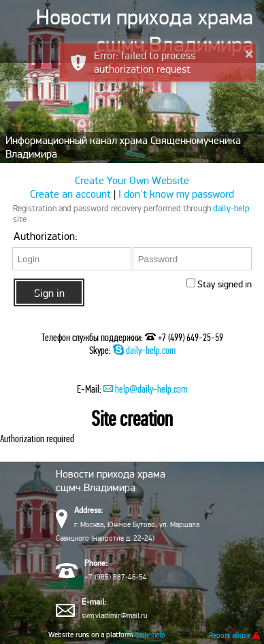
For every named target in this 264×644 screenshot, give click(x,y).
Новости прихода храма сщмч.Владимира (145, 31)
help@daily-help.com (145, 389)
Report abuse (234, 635)
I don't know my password (176, 194)
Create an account (72, 194)
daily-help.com (144, 350)
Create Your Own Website (132, 181)
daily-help (231, 209)
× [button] (249, 54)
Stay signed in (224, 284)
